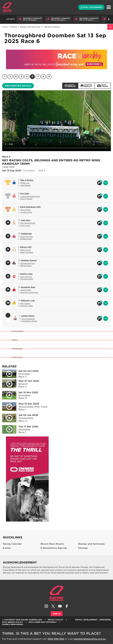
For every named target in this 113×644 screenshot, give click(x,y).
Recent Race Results (52, 544)
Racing (14, 27)
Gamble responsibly (13, 624)
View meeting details (18, 86)
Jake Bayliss (25, 185)
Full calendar (91, 7)
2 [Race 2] (10, 76)
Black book (99, 183)
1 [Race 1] (5, 76)
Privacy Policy (56, 620)
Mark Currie (25, 250)
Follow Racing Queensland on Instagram (46, 606)
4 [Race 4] (21, 76)
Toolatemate (26, 234)
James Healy (26, 290)
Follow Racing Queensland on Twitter (53, 606)
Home (7, 7)
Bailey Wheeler (27, 252)
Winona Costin (27, 279)
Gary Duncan (26, 277)
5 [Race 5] (27, 76)
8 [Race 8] (43, 76)
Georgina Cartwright (29, 292)
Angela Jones (26, 212)
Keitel (15, 340)
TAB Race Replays (52, 27)
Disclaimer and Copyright (43, 622)
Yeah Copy (26, 220)
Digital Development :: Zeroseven (93, 620)
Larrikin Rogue (28, 316)
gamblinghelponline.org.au (90, 639)
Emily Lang (25, 225)
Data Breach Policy (13, 622)
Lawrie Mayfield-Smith (30, 196)
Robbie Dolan (26, 239)
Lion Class (24, 193)
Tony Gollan (25, 210)
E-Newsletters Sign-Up (54, 548)
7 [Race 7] (38, 76)
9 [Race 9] (49, 76)
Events (7, 548)
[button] (30, 19)
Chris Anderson (28, 319)
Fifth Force (18, 357)
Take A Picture (27, 180)
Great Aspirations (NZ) (30, 207)
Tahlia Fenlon (26, 266)
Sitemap (83, 548)
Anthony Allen (27, 306)
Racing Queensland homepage (56, 593)
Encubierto (18, 349)
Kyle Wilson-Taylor (29, 321)
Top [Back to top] (57, 614)
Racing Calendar (12, 544)
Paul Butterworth (28, 223)
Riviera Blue (18, 331)
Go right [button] (109, 19)
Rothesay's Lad (28, 300)
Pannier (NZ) (26, 247)
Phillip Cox (25, 183)
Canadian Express (29, 260)
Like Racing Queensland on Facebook (67, 606)
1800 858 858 (56, 639)
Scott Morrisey (27, 237)
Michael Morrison (28, 263)
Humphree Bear (28, 287)
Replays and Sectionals (30, 27)
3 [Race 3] (16, 76)
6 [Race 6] (32, 76)
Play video (7, 373)
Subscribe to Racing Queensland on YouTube (60, 606)
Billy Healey (25, 303)
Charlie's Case (26, 274)
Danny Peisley (26, 199)
